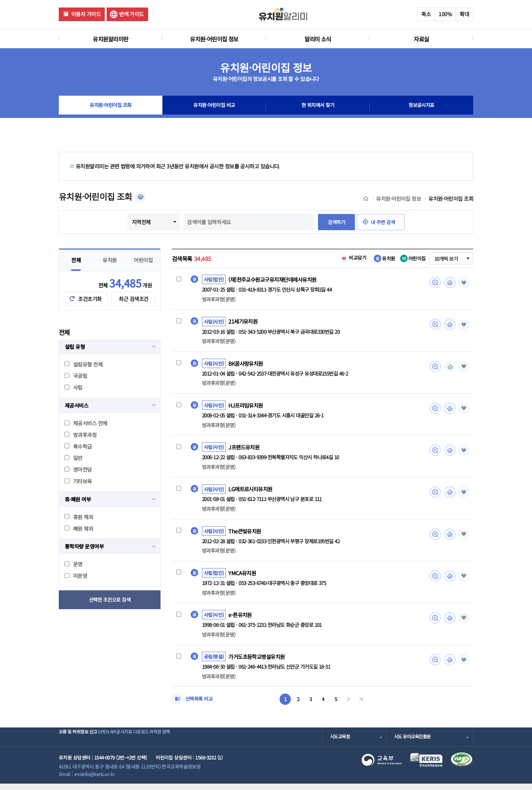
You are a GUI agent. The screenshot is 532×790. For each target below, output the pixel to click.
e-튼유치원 (241, 620)
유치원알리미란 (110, 39)
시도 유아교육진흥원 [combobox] (414, 743)
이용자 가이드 (86, 14)
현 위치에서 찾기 (318, 107)
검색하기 (335, 222)
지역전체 (139, 222)
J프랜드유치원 (245, 450)
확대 (464, 14)
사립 (73, 387)
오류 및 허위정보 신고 (80, 743)
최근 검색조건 (133, 299)
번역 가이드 (131, 14)
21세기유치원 (244, 322)
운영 (73, 564)
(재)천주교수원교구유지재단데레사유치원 (276, 280)
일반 (73, 458)
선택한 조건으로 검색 (110, 600)
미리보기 (433, 283)
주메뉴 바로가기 (0, 0)
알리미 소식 (318, 39)
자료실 (421, 39)
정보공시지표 (421, 107)
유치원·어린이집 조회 (111, 107)
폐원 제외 (79, 529)
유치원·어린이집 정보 (214, 39)
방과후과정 (80, 435)
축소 (426, 14)
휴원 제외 (79, 517)
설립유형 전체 (83, 364)
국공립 (76, 376)
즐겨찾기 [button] (463, 283)
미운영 (76, 576)
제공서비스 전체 (86, 423)
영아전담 (78, 469)
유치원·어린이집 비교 (214, 107)
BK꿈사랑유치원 (247, 365)
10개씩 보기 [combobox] (445, 259)
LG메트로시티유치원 (252, 492)
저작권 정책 (197, 743)
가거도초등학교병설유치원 (259, 662)
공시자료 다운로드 (158, 743)
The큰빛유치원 (246, 535)
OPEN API (121, 743)
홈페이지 (448, 283)
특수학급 (78, 446)
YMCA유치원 (243, 577)
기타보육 (78, 481)
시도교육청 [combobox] (341, 743)
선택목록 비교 (200, 705)
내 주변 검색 (384, 222)
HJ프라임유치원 (247, 407)
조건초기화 (90, 299)
